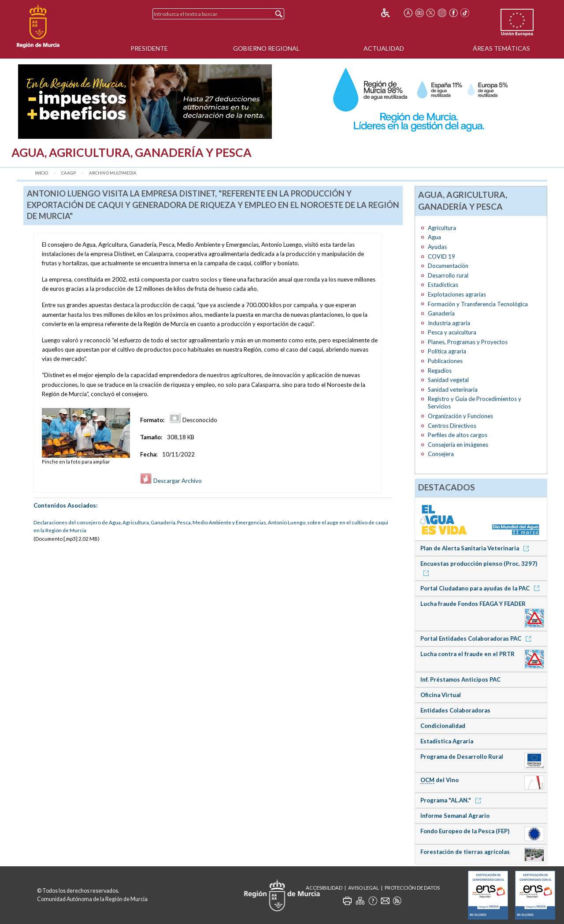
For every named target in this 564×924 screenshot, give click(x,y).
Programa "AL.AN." (452, 800)
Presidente (149, 48)
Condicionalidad (443, 726)
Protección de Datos (412, 888)
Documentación (448, 266)
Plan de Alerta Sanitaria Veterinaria (476, 548)
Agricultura (442, 228)
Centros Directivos (452, 426)
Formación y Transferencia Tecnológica (478, 304)
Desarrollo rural (448, 275)
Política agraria (447, 351)
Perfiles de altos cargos (458, 435)
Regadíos (440, 371)
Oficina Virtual (441, 695)
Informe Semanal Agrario (455, 816)
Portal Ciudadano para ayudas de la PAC (481, 588)
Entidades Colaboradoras (455, 710)
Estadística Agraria (447, 741)
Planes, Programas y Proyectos (468, 342)
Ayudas (437, 247)
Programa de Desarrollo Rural (462, 757)
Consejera (441, 454)
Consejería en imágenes (458, 445)
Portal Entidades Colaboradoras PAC (477, 638)
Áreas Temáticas (501, 48)
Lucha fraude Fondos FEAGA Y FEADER (473, 604)
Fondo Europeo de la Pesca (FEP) (465, 831)
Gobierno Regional (266, 48)
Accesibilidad (324, 888)
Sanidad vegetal (448, 380)
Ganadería (441, 313)
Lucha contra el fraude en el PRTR (468, 654)
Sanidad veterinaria (453, 390)
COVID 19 (442, 256)
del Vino (440, 780)
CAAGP (69, 173)
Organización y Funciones (460, 416)
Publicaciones (445, 361)
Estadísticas (443, 285)
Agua (434, 237)
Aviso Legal (364, 888)
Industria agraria (449, 323)
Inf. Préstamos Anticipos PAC (460, 679)
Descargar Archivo (171, 481)
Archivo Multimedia (113, 173)
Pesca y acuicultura (452, 332)
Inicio (41, 173)
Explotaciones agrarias (457, 294)
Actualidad (384, 48)
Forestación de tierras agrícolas (465, 852)
